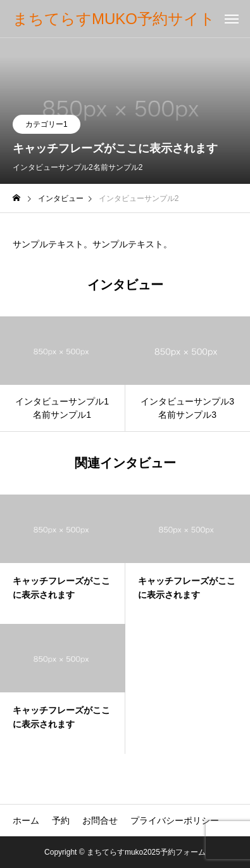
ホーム (26, 820)
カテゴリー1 (47, 124)
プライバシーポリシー (175, 820)
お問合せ (100, 820)
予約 (61, 820)
